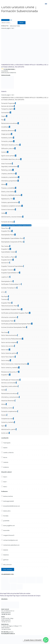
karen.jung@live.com (9, 526)
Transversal (5, 299)
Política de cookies (25, 593)
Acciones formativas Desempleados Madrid (14, 327)
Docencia (4, 415)
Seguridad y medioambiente (10, 166)
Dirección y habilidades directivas (12, 195)
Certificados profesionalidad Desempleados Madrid (17, 324)
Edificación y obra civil (8, 148)
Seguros (4, 116)
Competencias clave (8, 419)
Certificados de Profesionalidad (11, 380)
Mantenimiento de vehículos (10, 123)
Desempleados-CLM (7, 281)
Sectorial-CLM (6, 263)
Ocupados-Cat (6, 249)
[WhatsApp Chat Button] (46, 640)
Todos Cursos (7, 20)
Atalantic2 (6, 555)
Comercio (5, 152)
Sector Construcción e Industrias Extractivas (15, 364)
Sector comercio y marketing (10, 367)
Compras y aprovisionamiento (10, 202)
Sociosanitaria (6, 112)
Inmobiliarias (6, 127)
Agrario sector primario (9, 156)
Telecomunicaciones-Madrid (10, 306)
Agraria (4, 426)
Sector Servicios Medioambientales (12, 339)
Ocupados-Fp (6, 375)
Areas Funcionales (7, 164)
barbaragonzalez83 (9, 501)
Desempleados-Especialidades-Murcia (13, 238)
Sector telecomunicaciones (10, 335)
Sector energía (6, 360)
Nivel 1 (5, 482)
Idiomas (4, 184)
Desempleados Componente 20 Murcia (13, 242)
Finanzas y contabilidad (9, 188)
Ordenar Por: (5, 26)
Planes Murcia (6, 228)
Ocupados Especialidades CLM (11, 273)
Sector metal (6, 350)
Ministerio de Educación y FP (10, 372)
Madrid (5, 448)
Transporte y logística (8, 109)
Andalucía (6, 467)
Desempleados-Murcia (8, 235)
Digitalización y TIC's (8, 199)
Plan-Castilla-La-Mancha (9, 257)
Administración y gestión (9, 429)
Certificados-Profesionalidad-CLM (11, 284)
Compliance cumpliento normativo (12, 206)
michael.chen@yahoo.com (11, 540)
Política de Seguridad (6, 596)
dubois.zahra (7, 511)
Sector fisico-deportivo (8, 357)
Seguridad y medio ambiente (10, 386)
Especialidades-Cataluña (9, 252)
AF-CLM (4, 292)
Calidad (4, 213)
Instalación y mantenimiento (10, 177)
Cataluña (6, 462)
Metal (3, 120)
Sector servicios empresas (10, 342)
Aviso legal (3, 593)
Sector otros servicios (8, 346)
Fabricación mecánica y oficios (11, 145)
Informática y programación (10, 181)
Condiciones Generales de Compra (30, 596)
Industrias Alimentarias (8, 401)
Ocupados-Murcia (7, 231)
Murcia (5, 457)
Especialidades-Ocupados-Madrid (12, 309)
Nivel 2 (5, 487)
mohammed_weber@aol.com (11, 545)
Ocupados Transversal (8, 270)
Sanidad (4, 390)
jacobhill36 (6, 521)
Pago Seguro (16, 596)
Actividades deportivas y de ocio (11, 159)
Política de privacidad (13, 593)
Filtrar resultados (8, 569)
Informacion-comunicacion (10, 317)
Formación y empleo (8, 141)
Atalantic (4, 91)
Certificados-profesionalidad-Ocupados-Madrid (16, 313)
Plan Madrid (5, 296)
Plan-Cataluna (6, 246)
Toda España (7, 443)
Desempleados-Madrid (8, 321)
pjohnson (6, 560)
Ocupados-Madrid (7, 303)
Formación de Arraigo (8, 222)
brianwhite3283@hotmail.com (12, 506)
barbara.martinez (8, 496)
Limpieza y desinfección (9, 174)
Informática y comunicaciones (10, 397)
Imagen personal (7, 134)
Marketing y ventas (7, 170)
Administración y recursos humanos (12, 217)
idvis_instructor (7, 565)
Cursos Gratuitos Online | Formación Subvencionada (17, 225)
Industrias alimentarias (9, 130)
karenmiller (6, 530)
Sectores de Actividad (8, 106)
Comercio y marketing (8, 422)
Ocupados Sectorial (7, 260)
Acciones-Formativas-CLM (9, 288)
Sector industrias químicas (9, 353)
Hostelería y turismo (8, 138)
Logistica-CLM (6, 277)
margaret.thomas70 (9, 535)
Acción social (5, 433)
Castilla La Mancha (8, 453)
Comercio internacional (9, 209)
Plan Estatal (5, 332)
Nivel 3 (5, 477)
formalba (6, 516)
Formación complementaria (10, 411)
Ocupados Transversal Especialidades (12, 266)
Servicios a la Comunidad (9, 383)
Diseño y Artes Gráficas (9, 192)
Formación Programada (9, 103)
